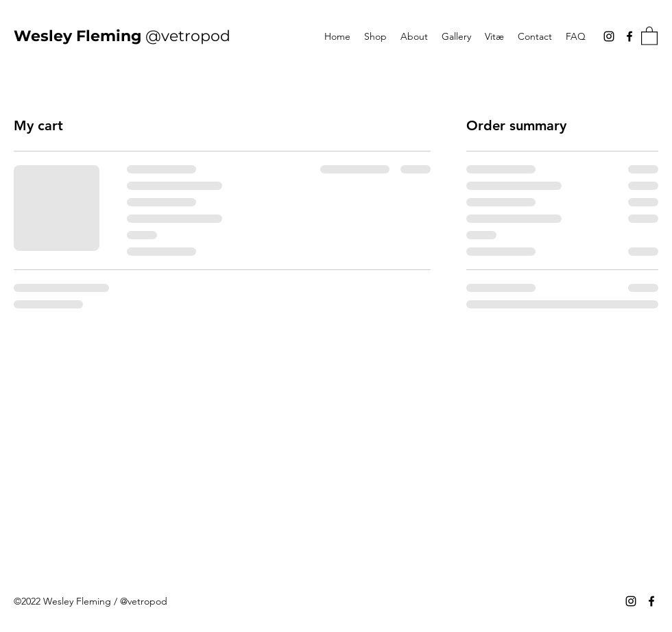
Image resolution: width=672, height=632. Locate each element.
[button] (649, 35)
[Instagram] (609, 36)
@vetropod (122, 36)
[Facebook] (629, 36)
